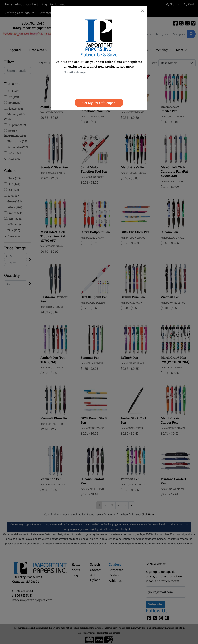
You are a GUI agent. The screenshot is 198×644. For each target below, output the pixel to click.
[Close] (143, 10)
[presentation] (99, 86)
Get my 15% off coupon (99, 103)
